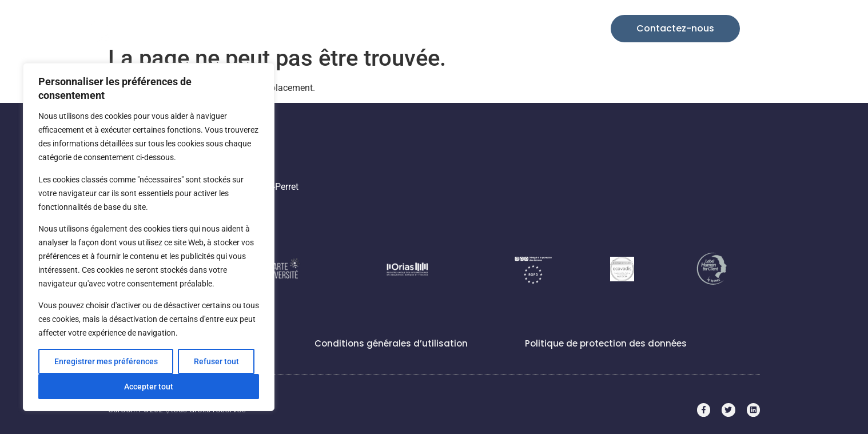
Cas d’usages (415, 28)
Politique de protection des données (606, 343)
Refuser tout (216, 361)
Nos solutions (341, 29)
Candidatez (542, 28)
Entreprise (481, 29)
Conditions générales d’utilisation (391, 343)
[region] (149, 237)
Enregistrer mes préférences (106, 361)
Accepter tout (149, 387)
